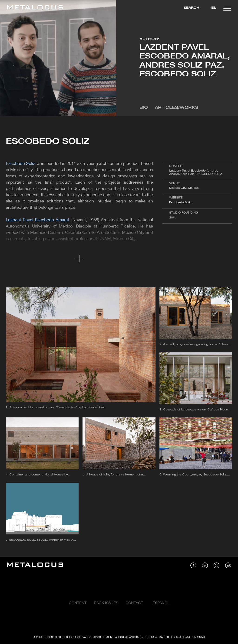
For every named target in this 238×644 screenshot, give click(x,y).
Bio (144, 108)
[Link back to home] (35, 8)
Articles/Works (177, 108)
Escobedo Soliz (180, 203)
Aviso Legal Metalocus (109, 637)
